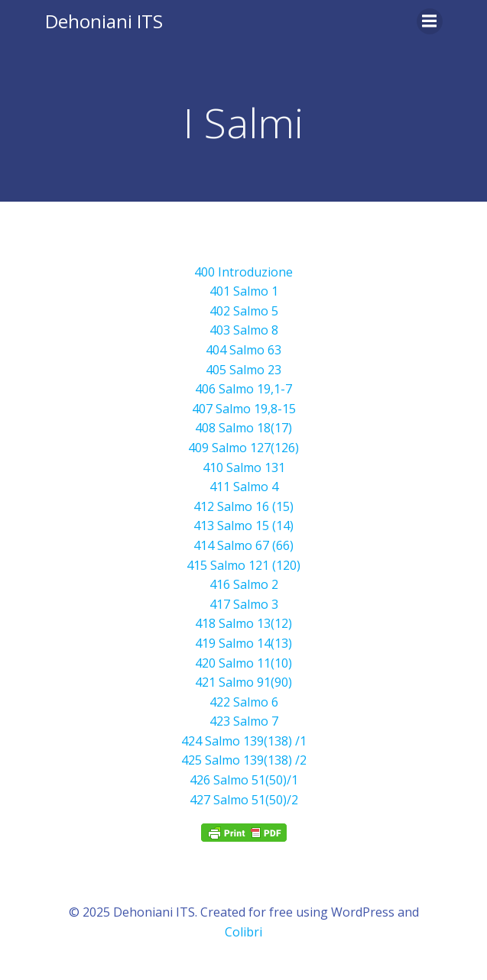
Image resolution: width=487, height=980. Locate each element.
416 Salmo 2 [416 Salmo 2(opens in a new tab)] (244, 584)
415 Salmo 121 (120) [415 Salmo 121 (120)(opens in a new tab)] (243, 565)
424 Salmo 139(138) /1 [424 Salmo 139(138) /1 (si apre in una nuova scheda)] (244, 741)
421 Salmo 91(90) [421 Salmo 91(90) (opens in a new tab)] (243, 682)
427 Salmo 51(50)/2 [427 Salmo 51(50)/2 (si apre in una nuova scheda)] (244, 800)
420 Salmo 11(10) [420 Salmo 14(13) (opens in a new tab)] (243, 663)
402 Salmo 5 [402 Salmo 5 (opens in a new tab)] (244, 311)
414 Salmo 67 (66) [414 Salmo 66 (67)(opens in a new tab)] (243, 545)
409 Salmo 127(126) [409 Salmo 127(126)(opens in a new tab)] (243, 448)
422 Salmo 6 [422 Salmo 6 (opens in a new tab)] (244, 702)
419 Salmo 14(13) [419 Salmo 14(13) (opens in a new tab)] (243, 643)
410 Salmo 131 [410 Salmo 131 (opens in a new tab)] (244, 467)
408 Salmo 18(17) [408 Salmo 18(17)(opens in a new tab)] (243, 428)
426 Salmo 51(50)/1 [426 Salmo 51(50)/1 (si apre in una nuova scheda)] (244, 780)
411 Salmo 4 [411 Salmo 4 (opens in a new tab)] (244, 487)
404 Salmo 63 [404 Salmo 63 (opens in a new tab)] (243, 350)
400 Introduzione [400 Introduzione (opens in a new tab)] (243, 272)
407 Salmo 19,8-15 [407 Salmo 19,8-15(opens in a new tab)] (244, 409)
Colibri (243, 932)
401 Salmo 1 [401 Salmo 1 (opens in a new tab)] (244, 291)
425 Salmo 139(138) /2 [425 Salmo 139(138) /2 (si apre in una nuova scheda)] (244, 760)
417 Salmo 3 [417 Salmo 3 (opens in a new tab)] (244, 604)
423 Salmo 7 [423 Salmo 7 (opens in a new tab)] (244, 721)
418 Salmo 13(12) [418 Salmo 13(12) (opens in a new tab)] (243, 623)
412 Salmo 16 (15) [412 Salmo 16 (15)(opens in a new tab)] (243, 506)
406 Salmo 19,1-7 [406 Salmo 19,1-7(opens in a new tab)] (243, 389)
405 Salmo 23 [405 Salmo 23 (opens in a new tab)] (243, 370)
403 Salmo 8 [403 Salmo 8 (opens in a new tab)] (244, 330)
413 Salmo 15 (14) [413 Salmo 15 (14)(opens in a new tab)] (243, 526)
